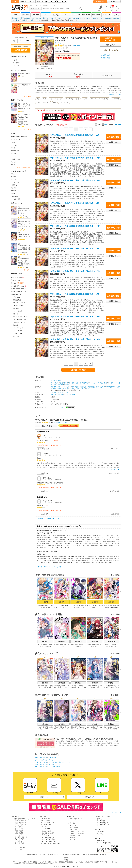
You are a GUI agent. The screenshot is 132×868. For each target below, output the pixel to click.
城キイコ (48, 607)
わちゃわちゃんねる (56, 99)
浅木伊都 (108, 646)
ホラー (14, 154)
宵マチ (23, 227)
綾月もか (21, 253)
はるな (97, 646)
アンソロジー (16, 182)
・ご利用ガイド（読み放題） (77, 833)
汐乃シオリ (25, 228)
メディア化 (106, 15)
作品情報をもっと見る (115, 94)
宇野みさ (115, 729)
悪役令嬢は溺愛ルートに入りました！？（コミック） (24, 223)
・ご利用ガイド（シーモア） (77, 831)
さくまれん (65, 688)
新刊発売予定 (16, 280)
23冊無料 (95, 602)
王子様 (14, 156)
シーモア (15, 1)
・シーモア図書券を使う (48, 838)
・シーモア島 (72, 825)
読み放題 (23, 1)
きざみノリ (109, 729)
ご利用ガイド (17, 60)
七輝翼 (14, 177)
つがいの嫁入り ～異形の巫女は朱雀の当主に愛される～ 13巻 (75, 180)
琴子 (26, 253)
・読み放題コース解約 (47, 833)
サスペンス (16, 151)
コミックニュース (18, 328)
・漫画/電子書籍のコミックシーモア (24, 819)
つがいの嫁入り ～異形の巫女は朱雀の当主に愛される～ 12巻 (75, 158)
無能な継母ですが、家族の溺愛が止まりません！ (24, 210)
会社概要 (28, 855)
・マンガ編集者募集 (102, 823)
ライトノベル (76, 15)
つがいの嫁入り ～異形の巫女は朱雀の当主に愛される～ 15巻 (75, 226)
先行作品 (67, 385)
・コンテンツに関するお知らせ (50, 844)
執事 (14, 165)
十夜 (19, 227)
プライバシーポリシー (42, 855)
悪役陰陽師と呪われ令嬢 (24, 74)
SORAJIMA (21, 215)
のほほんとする (56, 387)
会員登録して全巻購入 (78, 370)
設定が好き (72, 388)
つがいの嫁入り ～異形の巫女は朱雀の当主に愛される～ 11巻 (75, 135)
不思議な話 (83, 387)
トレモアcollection (105, 18)
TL (66, 15)
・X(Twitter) (99, 834)
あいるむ (21, 265)
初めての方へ (17, 63)
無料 (45, 99)
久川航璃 (27, 264)
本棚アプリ (16, 336)
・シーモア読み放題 (19, 847)
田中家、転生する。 (24, 234)
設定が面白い (81, 388)
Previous (37, 591)
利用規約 (33, 855)
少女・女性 (36, 15)
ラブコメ (15, 145)
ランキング (18, 283)
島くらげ (58, 43)
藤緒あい (15, 196)
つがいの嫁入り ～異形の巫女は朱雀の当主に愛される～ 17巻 (75, 271)
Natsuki (22, 125)
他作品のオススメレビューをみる (50, 567)
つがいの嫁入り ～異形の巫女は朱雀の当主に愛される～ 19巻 (75, 317)
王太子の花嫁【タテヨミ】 (24, 86)
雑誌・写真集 (96, 15)
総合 (16, 15)
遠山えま (15, 174)
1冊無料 (62, 602)
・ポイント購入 (45, 821)
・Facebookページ (102, 832)
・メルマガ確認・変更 (47, 823)
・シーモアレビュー (19, 849)
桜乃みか (15, 185)
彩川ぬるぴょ (57, 729)
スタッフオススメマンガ (20, 317)
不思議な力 (75, 387)
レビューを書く (60, 48)
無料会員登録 (100, 2)
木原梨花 (84, 729)
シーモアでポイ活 (18, 306)
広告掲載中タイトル (19, 322)
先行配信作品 (17, 300)
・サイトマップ (73, 839)
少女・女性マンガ (48, 18)
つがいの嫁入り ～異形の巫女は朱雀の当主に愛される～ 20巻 (75, 339)
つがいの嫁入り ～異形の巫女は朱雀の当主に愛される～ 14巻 (75, 203)
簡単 (104, 124)
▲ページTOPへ (117, 813)
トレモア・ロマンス (92, 18)
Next (120, 591)
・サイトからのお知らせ (48, 842)
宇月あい (78, 646)
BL (46, 15)
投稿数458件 (67, 46)
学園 (14, 148)
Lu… (29, 125)
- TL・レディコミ (19, 827)
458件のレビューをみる (61, 422)
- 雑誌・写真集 (19, 831)
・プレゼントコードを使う (49, 840)
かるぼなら (77, 729)
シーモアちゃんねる (73, 99)
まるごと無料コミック (19, 286)
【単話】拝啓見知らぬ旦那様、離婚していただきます (24, 260)
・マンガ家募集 (101, 821)
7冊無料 (45, 602)
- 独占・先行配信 (19, 839)
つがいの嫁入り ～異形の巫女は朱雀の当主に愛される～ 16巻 (75, 249)
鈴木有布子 (16, 191)
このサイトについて (82, 855)
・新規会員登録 (45, 819)
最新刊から (118, 124)
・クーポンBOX (45, 828)
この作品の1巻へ (106, 55)
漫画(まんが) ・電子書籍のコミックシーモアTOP (27, 18)
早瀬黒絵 (43, 607)
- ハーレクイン (19, 835)
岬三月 (93, 646)
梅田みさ (95, 729)
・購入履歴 (44, 826)
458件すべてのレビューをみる (48, 519)
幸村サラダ (43, 646)
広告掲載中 (116, 99)
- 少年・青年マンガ (20, 821)
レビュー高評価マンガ (19, 320)
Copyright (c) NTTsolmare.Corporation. (66, 866)
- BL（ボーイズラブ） (21, 825)
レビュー (31, 1)
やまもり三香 (16, 199)
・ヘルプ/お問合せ (74, 827)
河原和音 (15, 188)
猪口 (27, 236)
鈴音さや (65, 729)
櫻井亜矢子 (21, 108)
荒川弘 (14, 179)
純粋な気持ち (57, 388)
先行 (38, 99)
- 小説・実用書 (19, 833)
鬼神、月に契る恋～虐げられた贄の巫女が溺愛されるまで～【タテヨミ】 (24, 117)
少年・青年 (26, 15)
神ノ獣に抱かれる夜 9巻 (45, 645)
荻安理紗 (82, 607)
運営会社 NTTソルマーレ (100, 855)
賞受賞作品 (16, 308)
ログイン (114, 2)
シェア (63, 407)
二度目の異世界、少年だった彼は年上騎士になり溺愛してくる (24, 248)
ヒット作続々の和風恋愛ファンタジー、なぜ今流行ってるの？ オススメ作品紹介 (85, 739)
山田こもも (114, 646)
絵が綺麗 (65, 388)
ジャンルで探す (36, 9)
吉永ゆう (15, 193)
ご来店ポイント (44, 797)
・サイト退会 (45, 835)
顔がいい (89, 388)
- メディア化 (18, 841)
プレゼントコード (18, 334)
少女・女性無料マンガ (19, 289)
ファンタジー (16, 140)
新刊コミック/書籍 (18, 277)
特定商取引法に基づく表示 (69, 855)
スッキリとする (66, 387)
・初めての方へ (73, 829)
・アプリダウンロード (75, 819)
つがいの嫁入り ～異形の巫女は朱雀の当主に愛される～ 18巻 (75, 294)
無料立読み (45, 642)
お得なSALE (16, 297)
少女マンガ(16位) (56, 381)
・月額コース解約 (46, 831)
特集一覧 (15, 314)
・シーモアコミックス (103, 825)
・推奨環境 (72, 837)
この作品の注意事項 (44, 68)
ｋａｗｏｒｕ (24, 237)
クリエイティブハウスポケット (62, 607)
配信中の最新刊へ (106, 58)
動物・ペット (16, 159)
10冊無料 (111, 602)
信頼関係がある (92, 387)
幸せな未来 (101, 387)
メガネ (14, 162)
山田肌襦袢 (95, 607)
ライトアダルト (116, 15)
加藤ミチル (21, 236)
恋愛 (14, 142)
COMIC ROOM (114, 607)
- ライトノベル (19, 829)
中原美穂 (20, 121)
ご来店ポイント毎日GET (20, 303)
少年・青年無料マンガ (19, 292)
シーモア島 (40, 1)
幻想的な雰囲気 (111, 387)
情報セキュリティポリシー (55, 855)
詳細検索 (15, 325)
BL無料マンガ (17, 294)
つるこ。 (21, 214)
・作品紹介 (99, 819)
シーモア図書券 (17, 331)
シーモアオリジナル (43, 103)
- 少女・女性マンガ (20, 823)
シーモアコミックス (56, 15)
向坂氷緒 (48, 646)
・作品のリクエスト (74, 835)
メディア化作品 (17, 311)
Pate (26, 125)
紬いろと (21, 264)
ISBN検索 (91, 855)
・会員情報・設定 (46, 824)
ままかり (62, 646)
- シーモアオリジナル (21, 837)
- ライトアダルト (19, 843)
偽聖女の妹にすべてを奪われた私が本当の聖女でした (24, 105)
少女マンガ (58, 18)
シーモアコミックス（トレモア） (73, 18)
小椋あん (107, 607)
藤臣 (72, 729)
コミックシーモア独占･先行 (100, 99)
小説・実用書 (86, 15)
